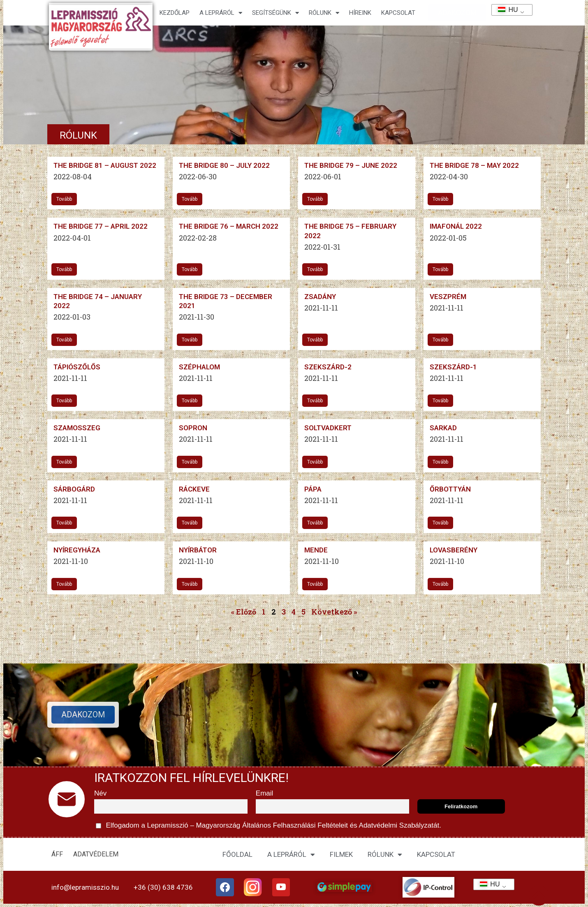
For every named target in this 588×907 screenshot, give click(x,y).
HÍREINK (360, 13)
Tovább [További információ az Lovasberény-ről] (440, 584)
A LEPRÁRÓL (291, 855)
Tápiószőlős (77, 367)
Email (265, 793)
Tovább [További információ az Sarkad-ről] (440, 462)
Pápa (313, 489)
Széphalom (199, 367)
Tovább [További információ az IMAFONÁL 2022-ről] (440, 269)
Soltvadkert (328, 428)
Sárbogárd (74, 489)
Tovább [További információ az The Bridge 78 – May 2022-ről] (440, 199)
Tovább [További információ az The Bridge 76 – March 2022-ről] (190, 269)
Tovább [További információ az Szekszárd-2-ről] (315, 401)
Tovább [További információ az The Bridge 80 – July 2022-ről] (190, 199)
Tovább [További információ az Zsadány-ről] (315, 340)
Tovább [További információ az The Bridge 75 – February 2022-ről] (315, 269)
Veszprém (448, 297)
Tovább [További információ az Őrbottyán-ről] (440, 523)
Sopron (193, 428)
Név (100, 793)
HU (505, 10)
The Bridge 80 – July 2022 (224, 165)
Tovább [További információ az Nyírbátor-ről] (190, 584)
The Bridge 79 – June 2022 (351, 165)
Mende (316, 550)
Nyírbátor (198, 550)
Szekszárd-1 (453, 367)
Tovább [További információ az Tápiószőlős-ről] (64, 401)
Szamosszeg (77, 428)
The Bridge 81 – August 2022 (105, 165)
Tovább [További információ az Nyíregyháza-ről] (64, 584)
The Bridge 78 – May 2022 (474, 165)
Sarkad (443, 428)
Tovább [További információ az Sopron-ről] (190, 462)
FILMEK (341, 854)
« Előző (244, 612)
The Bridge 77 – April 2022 (101, 226)
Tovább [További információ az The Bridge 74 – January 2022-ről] (64, 340)
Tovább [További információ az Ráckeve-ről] (190, 523)
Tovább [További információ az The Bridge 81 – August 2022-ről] (64, 199)
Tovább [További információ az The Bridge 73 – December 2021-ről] (190, 340)
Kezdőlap (175, 13)
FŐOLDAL (237, 854)
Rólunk (324, 13)
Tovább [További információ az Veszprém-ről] (440, 340)
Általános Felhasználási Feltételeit (295, 825)
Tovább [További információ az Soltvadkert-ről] (315, 462)
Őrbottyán (450, 489)
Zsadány (320, 297)
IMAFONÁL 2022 (456, 226)
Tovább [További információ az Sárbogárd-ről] (64, 523)
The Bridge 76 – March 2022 (229, 226)
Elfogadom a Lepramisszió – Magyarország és (269, 826)
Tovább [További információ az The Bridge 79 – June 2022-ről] (315, 199)
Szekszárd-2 (328, 367)
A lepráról (221, 13)
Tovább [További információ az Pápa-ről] (315, 523)
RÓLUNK (385, 855)
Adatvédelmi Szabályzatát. (399, 825)
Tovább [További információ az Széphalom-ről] (190, 401)
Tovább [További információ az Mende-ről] (315, 584)
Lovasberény (454, 550)
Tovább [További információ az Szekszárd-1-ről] (440, 401)
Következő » (334, 612)
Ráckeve (194, 489)
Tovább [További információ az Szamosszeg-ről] (64, 462)
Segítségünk (275, 13)
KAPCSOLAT (398, 13)
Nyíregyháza (77, 550)
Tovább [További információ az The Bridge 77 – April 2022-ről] (64, 269)
